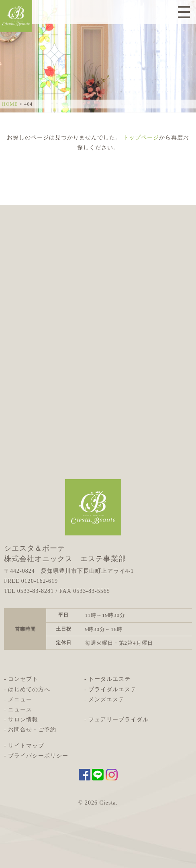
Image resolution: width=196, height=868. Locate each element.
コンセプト (23, 679)
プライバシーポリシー (38, 756)
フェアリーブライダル (118, 720)
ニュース (20, 710)
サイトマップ (26, 746)
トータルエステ (109, 679)
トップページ (141, 138)
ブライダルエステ (112, 689)
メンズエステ (106, 700)
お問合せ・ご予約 (32, 730)
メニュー (20, 700)
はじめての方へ (29, 689)
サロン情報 (23, 720)
